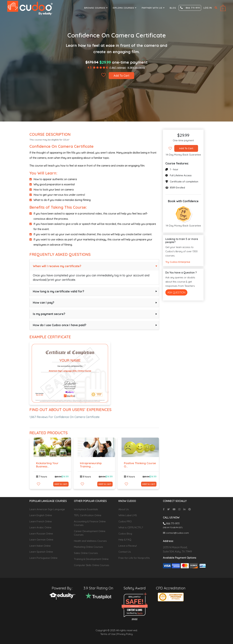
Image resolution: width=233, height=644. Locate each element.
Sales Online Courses (86, 553)
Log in (208, 8)
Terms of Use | (108, 634)
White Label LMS (128, 515)
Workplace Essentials (86, 509)
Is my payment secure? (49, 314)
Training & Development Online (91, 559)
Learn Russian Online (41, 534)
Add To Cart (122, 76)
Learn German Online (41, 540)
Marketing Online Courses (89, 547)
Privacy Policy (125, 634)
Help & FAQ (125, 540)
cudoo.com (134, 606)
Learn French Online (41, 521)
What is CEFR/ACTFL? (131, 527)
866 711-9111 (190, 8)
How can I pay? (44, 303)
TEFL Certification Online (88, 515)
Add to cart (61, 484)
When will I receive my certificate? (57, 266)
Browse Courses (96, 8)
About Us (124, 509)
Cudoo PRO (125, 521)
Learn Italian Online (40, 546)
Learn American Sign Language (47, 509)
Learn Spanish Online (41, 552)
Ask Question (176, 292)
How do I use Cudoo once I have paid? (60, 325)
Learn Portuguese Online (43, 558)
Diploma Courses (125, 8)
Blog (173, 8)
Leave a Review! (128, 546)
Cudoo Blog (125, 534)
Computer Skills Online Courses (92, 565)
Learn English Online (41, 515)
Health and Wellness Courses (90, 541)
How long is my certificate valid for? (58, 291)
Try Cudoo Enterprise (178, 262)
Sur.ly (140, 613)
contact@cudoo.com (176, 533)
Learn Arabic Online (40, 527)
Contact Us (125, 552)
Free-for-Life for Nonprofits (134, 558)
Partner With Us (154, 8)
